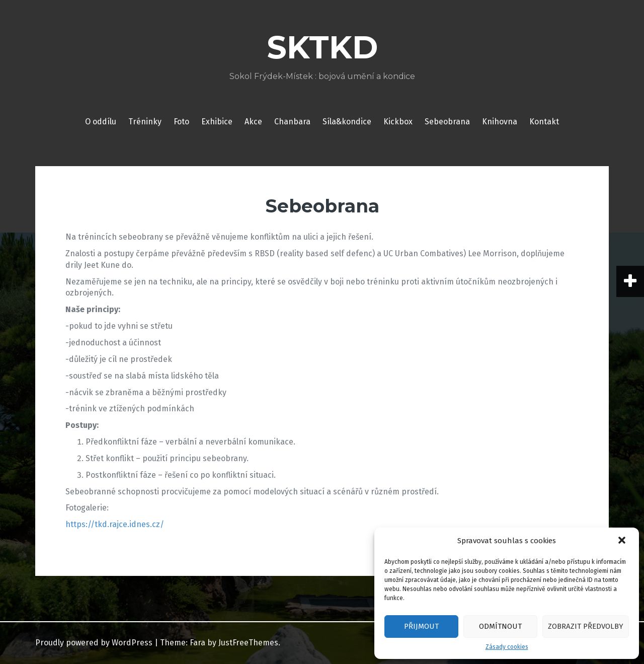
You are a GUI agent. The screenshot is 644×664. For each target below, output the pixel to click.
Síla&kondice (347, 122)
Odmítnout (500, 626)
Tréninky (145, 122)
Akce (253, 122)
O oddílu (101, 122)
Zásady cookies (507, 647)
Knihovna (500, 122)
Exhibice (217, 122)
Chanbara (292, 122)
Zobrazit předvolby (586, 626)
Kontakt (544, 122)
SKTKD (322, 47)
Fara (197, 643)
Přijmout (421, 626)
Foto (181, 122)
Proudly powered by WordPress (94, 643)
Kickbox (398, 122)
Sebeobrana (447, 122)
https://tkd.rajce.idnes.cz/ (115, 524)
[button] (623, 541)
